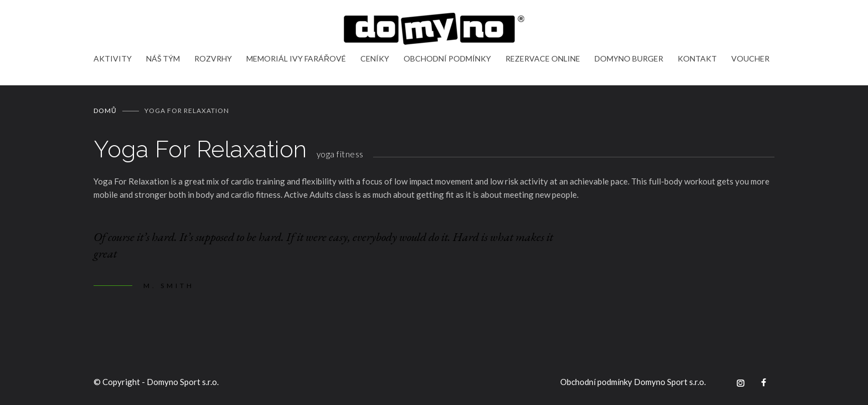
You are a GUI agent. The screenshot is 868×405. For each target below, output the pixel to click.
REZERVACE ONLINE (543, 58)
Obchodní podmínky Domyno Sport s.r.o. (633, 382)
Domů (105, 111)
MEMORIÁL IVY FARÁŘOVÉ (296, 58)
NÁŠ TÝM (163, 58)
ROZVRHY (213, 58)
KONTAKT (697, 58)
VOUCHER (750, 58)
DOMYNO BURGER (629, 58)
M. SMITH (169, 286)
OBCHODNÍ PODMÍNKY (447, 58)
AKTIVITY (113, 58)
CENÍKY (375, 58)
